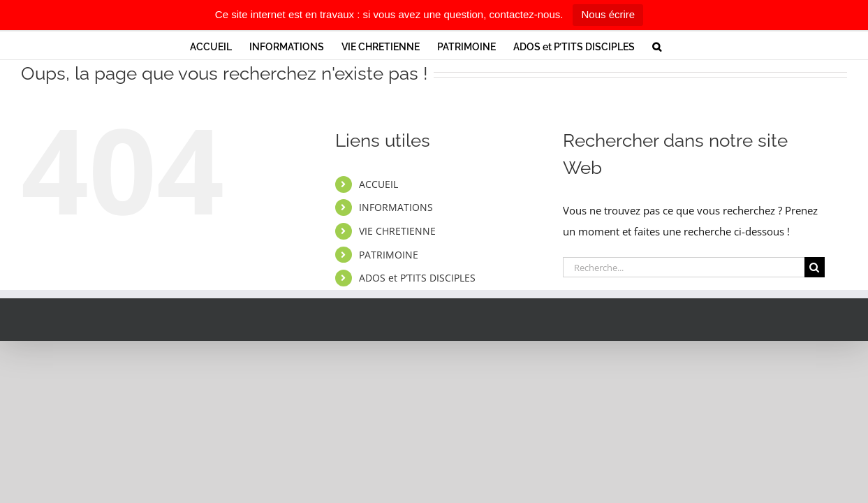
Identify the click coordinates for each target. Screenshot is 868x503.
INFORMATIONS (396, 207)
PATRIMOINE (389, 255)
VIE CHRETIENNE (397, 231)
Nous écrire (608, 14)
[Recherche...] (683, 267)
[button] (700, 45)
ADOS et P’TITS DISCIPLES (417, 278)
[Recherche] (815, 267)
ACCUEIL (378, 184)
